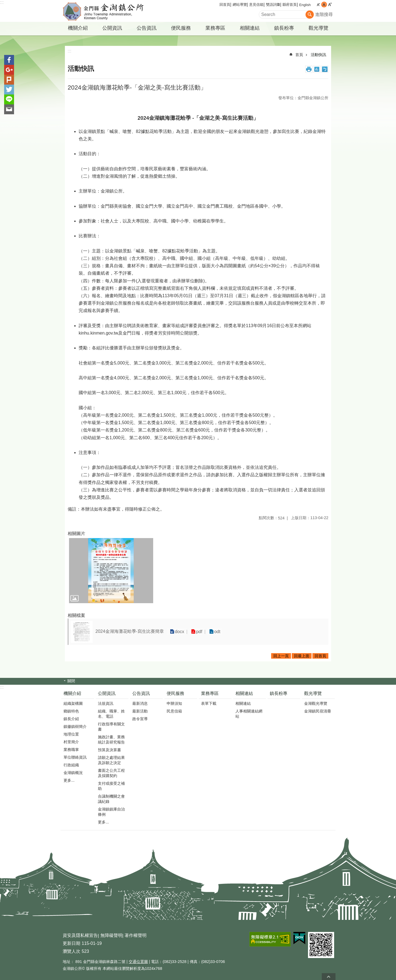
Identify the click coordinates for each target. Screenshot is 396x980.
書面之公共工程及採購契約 (111, 773)
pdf (197, 632)
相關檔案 (76, 615)
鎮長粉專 (284, 28)
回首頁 (225, 5)
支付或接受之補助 (111, 786)
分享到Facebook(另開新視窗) (9, 60)
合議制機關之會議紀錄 (111, 799)
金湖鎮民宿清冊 (318, 711)
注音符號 (325, 69)
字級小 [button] (318, 5)
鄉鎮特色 (71, 711)
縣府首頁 (290, 5)
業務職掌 (71, 750)
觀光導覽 (318, 28)
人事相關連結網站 (249, 714)
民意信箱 (174, 711)
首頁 (299, 55)
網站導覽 (240, 5)
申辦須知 (174, 703)
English (305, 5)
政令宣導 (140, 719)
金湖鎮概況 (73, 773)
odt (215, 632)
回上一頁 (281, 656)
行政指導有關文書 (111, 727)
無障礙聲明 (111, 935)
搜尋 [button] (310, 15)
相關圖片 (76, 534)
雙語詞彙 (273, 5)
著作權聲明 (136, 935)
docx (179, 632)
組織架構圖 (73, 703)
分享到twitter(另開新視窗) (9, 90)
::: (2, 2)
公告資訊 (147, 28)
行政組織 (71, 765)
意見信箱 (256, 5)
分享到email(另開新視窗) (9, 109)
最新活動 (140, 711)
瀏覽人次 (71, 951)
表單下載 (209, 703)
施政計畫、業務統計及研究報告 (111, 740)
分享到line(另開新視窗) (9, 99)
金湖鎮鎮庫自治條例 (111, 812)
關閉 (71, 681)
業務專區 (215, 28)
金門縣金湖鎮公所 (109, 11)
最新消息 (140, 703)
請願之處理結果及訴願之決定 (111, 760)
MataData (317, 69)
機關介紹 (78, 28)
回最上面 (302, 656)
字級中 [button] (324, 5)
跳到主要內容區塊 (3, 3)
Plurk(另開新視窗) (9, 80)
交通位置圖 (138, 962)
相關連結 (250, 28)
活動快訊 (318, 55)
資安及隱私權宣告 (80, 935)
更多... (69, 780)
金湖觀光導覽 (316, 703)
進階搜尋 (324, 14)
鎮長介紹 (71, 719)
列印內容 (309, 69)
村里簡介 (71, 742)
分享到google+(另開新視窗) (9, 70)
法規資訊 (106, 703)
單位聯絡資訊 (75, 757)
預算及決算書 (109, 750)
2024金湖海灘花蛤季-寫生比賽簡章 (130, 631)
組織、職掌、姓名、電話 (111, 714)
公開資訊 (112, 28)
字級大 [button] (330, 5)
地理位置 (71, 734)
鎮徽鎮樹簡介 (75, 726)
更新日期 (71, 943)
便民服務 (181, 28)
